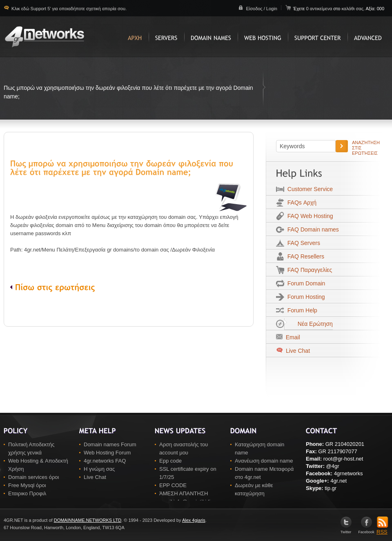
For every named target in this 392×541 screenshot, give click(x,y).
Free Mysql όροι (27, 485)
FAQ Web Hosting (309, 216)
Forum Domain (305, 283)
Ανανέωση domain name (264, 461)
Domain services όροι (33, 477)
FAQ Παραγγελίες (308, 270)
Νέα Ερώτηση (308, 324)
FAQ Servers (302, 243)
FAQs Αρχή (300, 203)
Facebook (366, 530)
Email (291, 337)
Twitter (346, 530)
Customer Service (308, 189)
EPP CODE (173, 485)
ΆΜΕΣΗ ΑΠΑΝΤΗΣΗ (184, 493)
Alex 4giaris (194, 520)
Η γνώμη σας (99, 469)
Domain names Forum (110, 444)
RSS (382, 529)
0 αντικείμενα (320, 9)
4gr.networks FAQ (105, 461)
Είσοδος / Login (261, 9)
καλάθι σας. (353, 9)
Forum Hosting (305, 297)
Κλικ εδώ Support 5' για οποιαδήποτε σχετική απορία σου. (68, 9)
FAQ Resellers (304, 256)
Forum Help (301, 310)
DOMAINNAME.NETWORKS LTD (88, 520)
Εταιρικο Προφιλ (27, 493)
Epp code (170, 461)
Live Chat (297, 351)
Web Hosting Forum (107, 453)
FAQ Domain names (312, 229)
